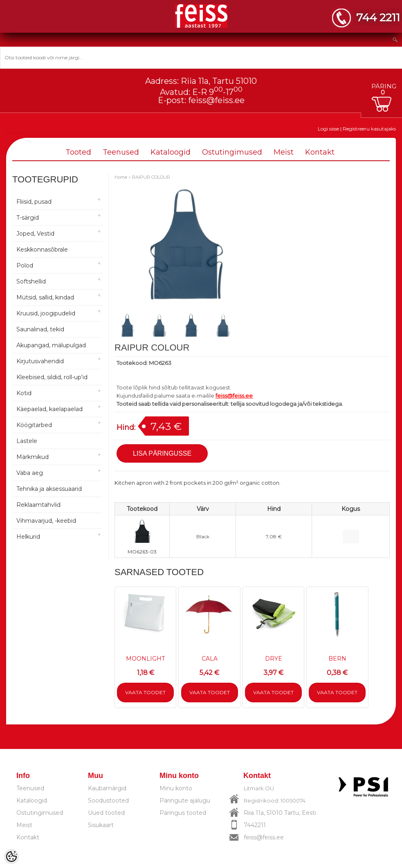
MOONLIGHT (145, 659)
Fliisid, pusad (34, 202)
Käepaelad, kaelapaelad (49, 409)
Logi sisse (328, 129)
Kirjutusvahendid (40, 361)
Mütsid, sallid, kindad (45, 297)
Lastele (27, 441)
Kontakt (320, 152)
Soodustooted (108, 801)
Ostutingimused (232, 152)
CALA (210, 659)
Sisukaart (101, 825)
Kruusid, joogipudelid (46, 313)
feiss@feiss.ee (216, 100)
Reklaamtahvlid (38, 505)
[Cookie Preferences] (11, 857)
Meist (284, 152)
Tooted (78, 152)
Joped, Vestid (35, 234)
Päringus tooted (183, 813)
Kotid (24, 393)
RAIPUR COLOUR (151, 177)
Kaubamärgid (107, 788)
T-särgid (28, 218)
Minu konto (176, 788)
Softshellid (31, 281)
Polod (25, 265)
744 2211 (378, 17)
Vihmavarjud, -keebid (46, 521)
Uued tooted (106, 813)
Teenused (121, 152)
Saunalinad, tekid (40, 329)
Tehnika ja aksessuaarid (49, 489)
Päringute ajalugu (185, 801)
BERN (337, 659)
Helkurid (28, 537)
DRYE (274, 659)
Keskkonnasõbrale (42, 250)
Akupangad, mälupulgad (51, 345)
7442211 (255, 825)
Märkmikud (33, 457)
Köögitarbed (34, 425)
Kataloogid (171, 152)
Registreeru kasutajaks (369, 129)
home (121, 177)
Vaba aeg (30, 473)
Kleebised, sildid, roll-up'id (52, 377)
